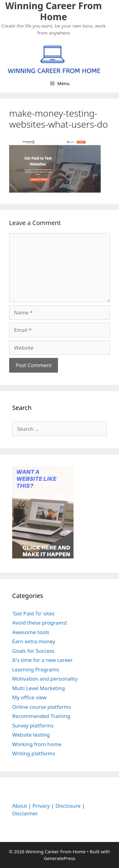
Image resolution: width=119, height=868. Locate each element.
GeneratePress (59, 858)
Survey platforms (33, 725)
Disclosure (68, 806)
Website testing (31, 735)
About (20, 806)
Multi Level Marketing (39, 688)
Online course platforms (42, 707)
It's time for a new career (42, 660)
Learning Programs (36, 669)
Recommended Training (41, 716)
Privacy (41, 806)
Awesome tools (31, 632)
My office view (29, 697)
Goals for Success (33, 651)
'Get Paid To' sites (33, 613)
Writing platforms (34, 753)
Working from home (37, 744)
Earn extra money (34, 641)
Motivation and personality (45, 679)
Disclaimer (25, 813)
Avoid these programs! (40, 623)
